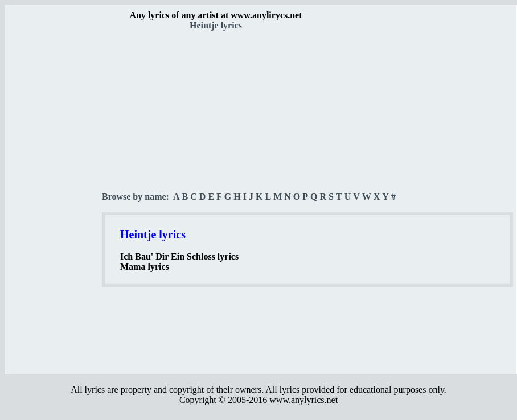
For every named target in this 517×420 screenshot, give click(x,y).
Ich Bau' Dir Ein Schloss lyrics (179, 256)
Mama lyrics (145, 267)
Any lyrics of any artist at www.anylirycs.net (216, 15)
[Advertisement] (54, 200)
